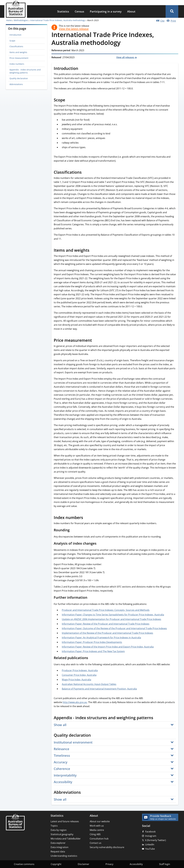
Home (9, 20)
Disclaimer (84, 864)
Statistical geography (62, 834)
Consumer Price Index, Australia (79, 675)
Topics (54, 826)
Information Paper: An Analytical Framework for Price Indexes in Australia (101, 638)
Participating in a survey (106, 11)
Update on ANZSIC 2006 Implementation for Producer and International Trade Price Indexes (111, 619)
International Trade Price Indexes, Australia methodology (58, 20)
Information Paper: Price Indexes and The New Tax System (93, 651)
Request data (58, 852)
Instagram (151, 836)
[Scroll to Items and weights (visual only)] (93, 251)
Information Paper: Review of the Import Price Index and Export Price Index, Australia (108, 647)
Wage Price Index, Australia (76, 680)
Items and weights (18, 52)
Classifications (16, 46)
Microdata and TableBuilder (66, 839)
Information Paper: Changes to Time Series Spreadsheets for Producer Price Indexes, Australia (113, 615)
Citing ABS (95, 834)
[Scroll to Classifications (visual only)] (85, 173)
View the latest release (74, 29)
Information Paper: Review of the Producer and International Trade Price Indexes (106, 624)
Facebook (150, 832)
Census (79, 11)
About (131, 11)
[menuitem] (63, 12)
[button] (172, 11)
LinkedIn (150, 844)
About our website (100, 821)
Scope (12, 41)
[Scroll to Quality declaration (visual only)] (94, 735)
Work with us (97, 826)
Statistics (63, 11)
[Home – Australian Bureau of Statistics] (15, 822)
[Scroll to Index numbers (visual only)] (86, 518)
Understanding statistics (64, 856)
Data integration (60, 847)
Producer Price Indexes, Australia (80, 670)
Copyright (56, 864)
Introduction (15, 35)
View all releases (125, 57)
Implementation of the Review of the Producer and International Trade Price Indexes (107, 633)
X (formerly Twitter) (155, 840)
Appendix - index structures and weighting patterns (25, 71)
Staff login (165, 864)
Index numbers (17, 64)
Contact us (96, 843)
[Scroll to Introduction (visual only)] (81, 69)
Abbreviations (16, 84)
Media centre (97, 830)
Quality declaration (19, 78)
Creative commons (24, 864)
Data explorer (58, 843)
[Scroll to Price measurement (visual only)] (95, 341)
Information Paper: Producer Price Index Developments (92, 642)
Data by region (59, 830)
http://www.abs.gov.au (75, 702)
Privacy (109, 864)
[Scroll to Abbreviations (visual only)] (84, 793)
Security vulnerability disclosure (107, 847)
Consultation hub (99, 839)
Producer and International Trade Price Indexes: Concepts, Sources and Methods (106, 610)
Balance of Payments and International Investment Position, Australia (99, 689)
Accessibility (136, 864)
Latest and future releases (65, 821)
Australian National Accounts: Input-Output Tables (89, 684)
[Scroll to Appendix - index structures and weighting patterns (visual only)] (156, 718)
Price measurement (19, 58)
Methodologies (21, 20)
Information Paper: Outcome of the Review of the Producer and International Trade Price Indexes (114, 628)
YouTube (150, 849)
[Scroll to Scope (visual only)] (68, 100)
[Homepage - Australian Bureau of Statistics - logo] (16, 9)
